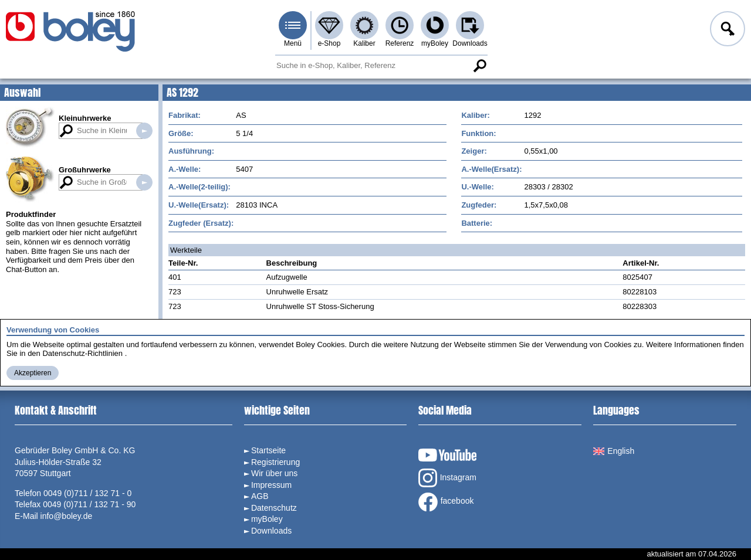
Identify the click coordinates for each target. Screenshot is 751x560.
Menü (293, 43)
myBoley (435, 43)
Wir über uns (274, 473)
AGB (260, 496)
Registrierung (275, 462)
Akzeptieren (33, 373)
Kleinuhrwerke (85, 118)
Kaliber (364, 43)
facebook (446, 502)
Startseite (268, 450)
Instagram (447, 478)
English (614, 451)
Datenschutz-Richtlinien (82, 353)
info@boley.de (67, 516)
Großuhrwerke (85, 170)
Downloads (470, 43)
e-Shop (329, 43)
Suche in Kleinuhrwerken (144, 131)
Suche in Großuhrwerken (144, 182)
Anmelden (726, 30)
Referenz (400, 43)
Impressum (271, 485)
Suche (479, 66)
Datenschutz (274, 508)
